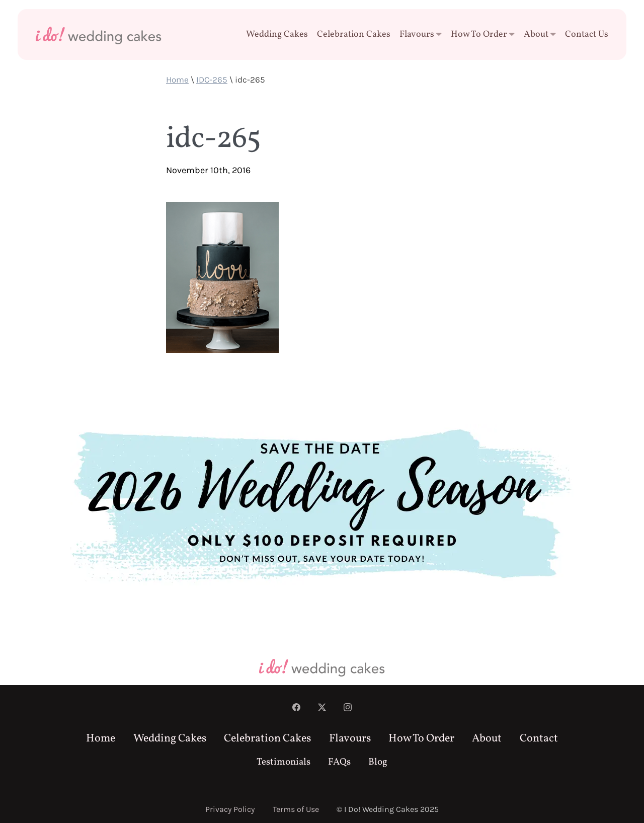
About (540, 34)
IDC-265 (212, 80)
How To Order (483, 34)
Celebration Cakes (354, 34)
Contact (539, 739)
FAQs (339, 762)
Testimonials (284, 762)
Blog (378, 762)
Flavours (421, 34)
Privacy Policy (230, 809)
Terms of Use (296, 809)
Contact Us (587, 34)
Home (177, 80)
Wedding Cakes (277, 34)
